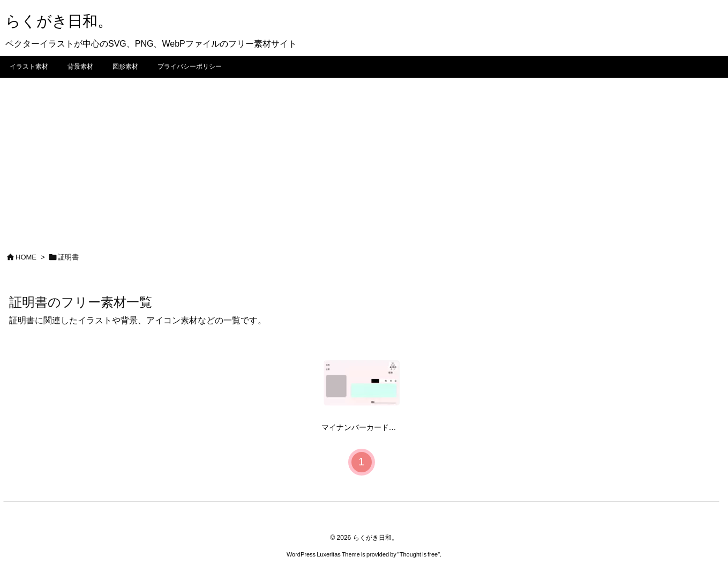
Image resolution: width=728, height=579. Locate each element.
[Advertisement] (364, 158)
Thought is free (419, 554)
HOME (26, 257)
